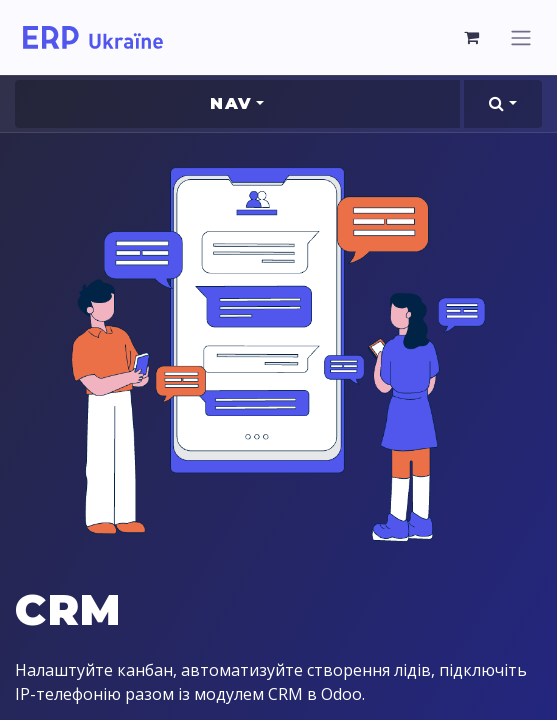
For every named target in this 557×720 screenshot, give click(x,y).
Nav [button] (231, 103)
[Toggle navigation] (521, 37)
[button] (503, 104)
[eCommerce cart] (472, 37)
